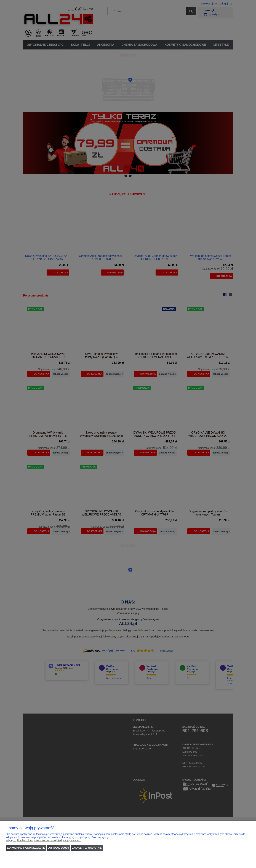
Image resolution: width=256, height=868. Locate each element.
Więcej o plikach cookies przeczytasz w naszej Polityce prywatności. (43, 840)
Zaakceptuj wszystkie (87, 848)
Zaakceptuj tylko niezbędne (26, 848)
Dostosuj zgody (58, 848)
